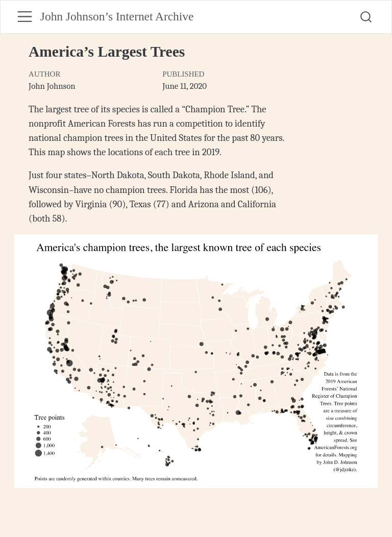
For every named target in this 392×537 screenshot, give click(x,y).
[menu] (25, 17)
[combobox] (366, 17)
